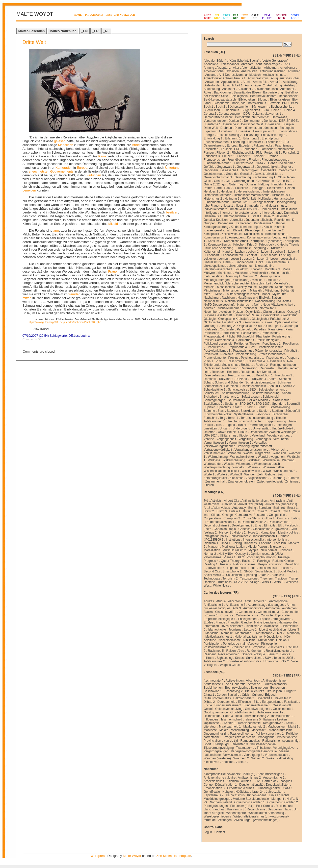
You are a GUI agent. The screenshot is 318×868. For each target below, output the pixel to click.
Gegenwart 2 (245, 167)
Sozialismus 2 (213, 404)
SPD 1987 (263, 404)
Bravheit (274, 103)
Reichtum (218, 372)
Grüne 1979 (284, 181)
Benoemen (278, 688)
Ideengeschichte (264, 202)
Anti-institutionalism (255, 501)
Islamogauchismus (236, 216)
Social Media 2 (288, 571)
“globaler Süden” (215, 61)
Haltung (264, 184)
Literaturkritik (264, 266)
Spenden (278, 404)
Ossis (258, 326)
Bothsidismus (257, 103)
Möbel (266, 294)
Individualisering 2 (257, 716)
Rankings (263, 561)
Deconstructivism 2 (216, 525)
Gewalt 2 (246, 174)
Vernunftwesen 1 (215, 443)
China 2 (262, 511)
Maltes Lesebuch (32, 31)
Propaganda (266, 737)
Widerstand (244, 464)
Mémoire (227, 633)
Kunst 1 (228, 252)
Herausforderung (249, 191)
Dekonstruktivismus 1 (267, 114)
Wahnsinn (279, 453)
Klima (103, 156)
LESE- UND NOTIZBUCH (121, 15)
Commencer (247, 612)
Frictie (208, 705)
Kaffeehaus (226, 223)
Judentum (252, 220)
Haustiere (241, 188)
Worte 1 (209, 474)
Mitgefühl (256, 291)
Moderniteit (259, 730)
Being (252, 508)
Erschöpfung (270, 138)
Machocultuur (277, 727)
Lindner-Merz (245, 262)
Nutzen (238, 312)
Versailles (260, 443)
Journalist (237, 220)
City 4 (286, 511)
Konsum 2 (215, 241)
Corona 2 (210, 114)
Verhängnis (263, 439)
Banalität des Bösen (247, 92)
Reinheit (233, 372)
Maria (286, 269)
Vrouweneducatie (276, 755)
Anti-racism (277, 501)
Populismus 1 (272, 344)
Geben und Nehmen (282, 163)
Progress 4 (211, 561)
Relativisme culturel (279, 651)
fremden (74, 294)
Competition (277, 515)
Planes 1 (230, 557)
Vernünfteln (281, 439)
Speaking (251, 575)
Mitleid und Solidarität (279, 291)
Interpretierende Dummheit (280, 213)
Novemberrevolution (217, 312)
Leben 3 (280, 252)
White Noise (221, 586)
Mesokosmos (226, 287)
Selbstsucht (211, 393)
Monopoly (294, 633)
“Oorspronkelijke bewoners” (222, 774)
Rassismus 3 (236, 809)
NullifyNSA (226, 554)
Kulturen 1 (278, 248)
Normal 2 (210, 554)
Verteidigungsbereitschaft (255, 446)
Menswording (240, 730)
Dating (296, 518)
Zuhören (293, 478)
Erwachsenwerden (216, 142)
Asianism (233, 781)
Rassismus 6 (276, 361)
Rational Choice (283, 561)
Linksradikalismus (241, 266)
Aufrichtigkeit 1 (233, 85)
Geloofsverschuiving (229, 709)
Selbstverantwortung (266, 393)
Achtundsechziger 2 (269, 64)
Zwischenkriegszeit (270, 481)
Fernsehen (250, 149)
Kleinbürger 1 (254, 230)
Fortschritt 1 (272, 153)
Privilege (284, 557)
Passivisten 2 (250, 333)
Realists (226, 564)
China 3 (275, 511)
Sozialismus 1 (282, 400)
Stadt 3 (262, 407)
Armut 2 (275, 82)
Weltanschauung (234, 460)
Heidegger (258, 188)
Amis (248, 601)
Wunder (250, 474)
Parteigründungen (216, 806)
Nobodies (286, 550)
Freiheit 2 (244, 156)
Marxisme (212, 633)
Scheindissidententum (260, 382)
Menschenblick (214, 283)
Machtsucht (272, 269)
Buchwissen (212, 110)
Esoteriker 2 (274, 142)
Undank (225, 428)
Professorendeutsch (272, 354)
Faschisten (211, 149)
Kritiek (290, 723)
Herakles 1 (211, 191)
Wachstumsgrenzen (257, 453)
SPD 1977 (246, 404)
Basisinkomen (213, 688)
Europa (82, 168)
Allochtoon (253, 681)
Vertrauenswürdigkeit (218, 450)
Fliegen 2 (223, 153)
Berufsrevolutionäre (263, 96)
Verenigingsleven (285, 748)
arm (56, 231)
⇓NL (296, 56)
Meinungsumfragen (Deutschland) (227, 280)
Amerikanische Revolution (221, 71)
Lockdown (242, 269)
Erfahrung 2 (251, 138)
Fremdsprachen (214, 160)
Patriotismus (270, 333)
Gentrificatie (212, 792)
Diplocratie (283, 615)
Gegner (286, 167)
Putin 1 (208, 361)
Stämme (209, 411)
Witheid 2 (258, 758)
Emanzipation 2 (287, 131)
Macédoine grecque (217, 799)
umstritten (210, 428)
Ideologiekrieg (287, 202)
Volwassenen (232, 755)
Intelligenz (210, 213)
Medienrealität (280, 273)
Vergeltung (246, 439)
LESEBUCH (245, 17)
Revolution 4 (216, 568)
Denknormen (253, 121)
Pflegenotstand (214, 336)
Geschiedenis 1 (283, 709)
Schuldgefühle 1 (215, 390)
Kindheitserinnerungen (246, 227)
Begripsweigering (237, 688)
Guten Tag (236, 184)
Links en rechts (279, 795)
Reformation (249, 368)
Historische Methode (217, 195)
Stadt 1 (250, 407)
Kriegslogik (267, 245)
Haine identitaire (265, 622)
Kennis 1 (230, 723)
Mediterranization (233, 547)
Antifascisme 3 (235, 605)
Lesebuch (81, 336)
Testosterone (249, 578)
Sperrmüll (293, 404)
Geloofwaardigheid (258, 709)
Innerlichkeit (270, 209)
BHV (257, 781)
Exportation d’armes (241, 788)
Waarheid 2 (241, 758)
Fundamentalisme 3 (257, 705)
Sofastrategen (251, 397)
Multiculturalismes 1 (219, 637)
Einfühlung (226, 131)
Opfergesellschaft (287, 322)
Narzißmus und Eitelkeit (254, 298)
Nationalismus (213, 301)
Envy (258, 525)
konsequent (237, 237)
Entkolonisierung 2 (229, 135)
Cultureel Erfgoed (264, 695)
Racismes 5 (216, 651)
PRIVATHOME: (94, 15)
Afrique (221, 601)
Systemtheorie (244, 414)
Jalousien (283, 216)
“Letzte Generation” (275, 61)
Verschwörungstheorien (219, 446)
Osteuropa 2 (292, 326)
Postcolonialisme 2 (216, 647)
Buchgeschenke (282, 107)
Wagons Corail (230, 665)
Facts (207, 529)
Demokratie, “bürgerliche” (252, 117)
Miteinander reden (235, 291)
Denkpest (270, 121)
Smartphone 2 (232, 571)
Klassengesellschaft (217, 230)
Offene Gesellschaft (219, 315)
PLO (241, 557)
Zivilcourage (242, 820)
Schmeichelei (213, 386)
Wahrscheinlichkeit (243, 457)
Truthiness (225, 582)
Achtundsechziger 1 (271, 774)
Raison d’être (235, 651)
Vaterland (258, 436)
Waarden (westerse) (217, 758)
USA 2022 (241, 582)
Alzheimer (271, 68)
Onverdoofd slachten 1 (249, 802)
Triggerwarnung (276, 421)
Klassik (238, 230)
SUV (268, 658)
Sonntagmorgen (214, 400)
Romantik (210, 379)
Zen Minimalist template (174, 856)
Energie (209, 135)
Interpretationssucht (246, 213)
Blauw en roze (255, 691)
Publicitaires (276, 647)
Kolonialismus (253, 234)
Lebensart (212, 255)
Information (211, 626)
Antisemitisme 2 (274, 778)
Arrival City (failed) (251, 504)
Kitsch (268, 227)
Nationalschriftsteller (239, 301)
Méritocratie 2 (265, 633)
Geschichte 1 (288, 170)
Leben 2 (267, 252)
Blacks (208, 612)
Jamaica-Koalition (216, 220)
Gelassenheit (229, 170)
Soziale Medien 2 (259, 400)
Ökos (269, 322)
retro (250, 375)
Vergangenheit (226, 439)
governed (282, 529)
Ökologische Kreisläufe (234, 319)
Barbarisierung (273, 92)
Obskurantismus (274, 312)
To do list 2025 (283, 658)
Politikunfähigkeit (268, 340)
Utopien (244, 436)
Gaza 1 (288, 788)
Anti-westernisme (274, 681)
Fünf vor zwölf (244, 163)
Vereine (209, 439)
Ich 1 (247, 202)
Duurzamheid (226, 702)
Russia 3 (285, 568)
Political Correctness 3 (219, 340)
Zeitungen (94, 175)
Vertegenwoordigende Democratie (254, 751)
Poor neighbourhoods (261, 557)
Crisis (246, 695)
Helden (290, 188)
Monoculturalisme (281, 730)
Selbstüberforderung (236, 393)
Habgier (228, 792)
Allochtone (235, 601)
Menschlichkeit (261, 283)
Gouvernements (62, 171)
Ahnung (209, 68)
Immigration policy (216, 536)
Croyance (227, 615)
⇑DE (277, 496)
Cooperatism (212, 518)
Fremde (273, 156)
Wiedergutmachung (217, 467)
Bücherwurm (260, 107)
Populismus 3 (217, 347)
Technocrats (212, 578)
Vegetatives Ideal (279, 436)
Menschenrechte (238, 283)
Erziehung (238, 142)
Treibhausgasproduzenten (245, 421)
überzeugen (284, 425)
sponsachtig (290, 741)
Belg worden (259, 688)
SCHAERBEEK (282, 17)
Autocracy (239, 508)
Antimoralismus (258, 78)
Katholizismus (235, 795)
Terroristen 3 (240, 744)
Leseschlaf (288, 259)
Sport (207, 744)
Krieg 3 (252, 245)
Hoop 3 (228, 716)
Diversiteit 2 (283, 698)
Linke (260, 262)
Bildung (262, 100)
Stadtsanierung (280, 407)
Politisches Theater (247, 344)
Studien (264, 411)
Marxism (214, 547)
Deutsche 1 (213, 124)
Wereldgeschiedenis (217, 816)
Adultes (209, 601)
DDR (247, 114)
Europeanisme (272, 702)
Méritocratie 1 (245, 633)
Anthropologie (278, 601)
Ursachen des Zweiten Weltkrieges (273, 432)
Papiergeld (244, 329)
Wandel (263, 457)
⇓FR (287, 56)
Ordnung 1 (211, 326)
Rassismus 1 (236, 361)
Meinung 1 (233, 276)
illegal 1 (228, 206)
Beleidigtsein (239, 96)
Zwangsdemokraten (241, 481)
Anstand (211, 75)
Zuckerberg (277, 478)
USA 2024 (210, 436)
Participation (212, 644)
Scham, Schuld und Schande (223, 382)
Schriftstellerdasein (253, 386)
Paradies (260, 329)
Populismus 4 (238, 347)
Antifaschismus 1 (274, 75)
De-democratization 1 (220, 522)
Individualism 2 (241, 536)
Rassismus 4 (256, 361)
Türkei (242, 425)
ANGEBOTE (208, 17)
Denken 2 (235, 121)
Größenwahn (265, 181)
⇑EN (287, 596)
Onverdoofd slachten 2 (283, 802)
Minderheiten (284, 287)
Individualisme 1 (282, 716)
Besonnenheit (288, 96)
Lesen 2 (249, 259)
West (207, 586)
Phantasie (263, 336)
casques (286, 781)
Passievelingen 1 (241, 734)
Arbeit (136, 145)
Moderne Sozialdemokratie (251, 799)
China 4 (290, 110)
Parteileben (211, 333)
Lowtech (257, 269)
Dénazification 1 (226, 785)
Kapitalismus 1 (264, 223)
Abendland (211, 64)
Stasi (221, 411)
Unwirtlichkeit (227, 432)
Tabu (288, 809)
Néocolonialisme (230, 640)
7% (206, 501)
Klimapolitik (211, 234)
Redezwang (230, 368)
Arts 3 (237, 608)
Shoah (286, 393)
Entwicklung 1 (213, 138)
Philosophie (269, 644)
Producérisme (241, 647)
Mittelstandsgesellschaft (243, 294)
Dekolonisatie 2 (244, 698)
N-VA (290, 799)
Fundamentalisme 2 (228, 705)
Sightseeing (224, 658)
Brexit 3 (222, 511)
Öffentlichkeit (270, 315)
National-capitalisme (248, 637)
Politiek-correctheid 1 (270, 734)
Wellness (214, 460)
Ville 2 (285, 661)
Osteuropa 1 (273, 326)
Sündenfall (293, 411)
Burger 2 (290, 691)
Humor (236, 202)
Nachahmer (211, 298)
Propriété (259, 647)
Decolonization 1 (280, 522)
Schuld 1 (274, 386)
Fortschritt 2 (291, 153)
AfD (287, 64)
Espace (265, 619)
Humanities (268, 533)
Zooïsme (228, 762)
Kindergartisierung (216, 227)
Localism (280, 543)
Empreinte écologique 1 (220, 619)
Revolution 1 (264, 375)
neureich (209, 308)
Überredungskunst (261, 425)
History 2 (240, 533)
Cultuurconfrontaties (217, 698)
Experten (245, 146)
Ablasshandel (230, 64)
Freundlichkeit (237, 160)
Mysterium (279, 294)
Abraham (247, 64)
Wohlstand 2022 (284, 471)
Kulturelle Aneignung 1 (221, 248)
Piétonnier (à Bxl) (242, 806)
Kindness (250, 543)
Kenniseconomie (249, 723)
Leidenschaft (268, 255)
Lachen (240, 252)
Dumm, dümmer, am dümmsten (256, 128)
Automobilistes (253, 608)
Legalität (251, 255)
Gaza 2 (261, 163)
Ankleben (294, 71)
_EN (84, 31)
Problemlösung (246, 354)
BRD (285, 103)
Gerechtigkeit (249, 170)
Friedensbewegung (275, 160)
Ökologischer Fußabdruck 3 (222, 322)
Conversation (290, 612)
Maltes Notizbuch (63, 31)
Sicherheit (210, 397)
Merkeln (209, 287)
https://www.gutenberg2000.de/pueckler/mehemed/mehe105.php (65, 322)
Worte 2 (222, 474)
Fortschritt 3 (212, 156)
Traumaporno (245, 748)
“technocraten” (213, 681)
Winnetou (239, 467)
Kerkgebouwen (273, 723)
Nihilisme (249, 640)
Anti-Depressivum (231, 75)
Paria (289, 329)
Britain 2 (249, 511)
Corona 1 (212, 615)
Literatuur (210, 727)
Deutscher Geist (252, 124)
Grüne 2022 (212, 184)
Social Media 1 (265, 571)
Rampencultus (250, 741)
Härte (218, 188)
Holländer (265, 199)
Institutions (233, 540)
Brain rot (279, 508)
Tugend (230, 425)
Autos (208, 92)
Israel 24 (258, 792)
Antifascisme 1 (214, 605)
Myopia (254, 550)
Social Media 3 (214, 575)
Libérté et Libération (273, 630)
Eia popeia (287, 128)
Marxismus (225, 273)
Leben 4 (293, 252)
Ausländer (244, 89)
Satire (272, 379)
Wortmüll (236, 474)
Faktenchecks (263, 146)
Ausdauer (229, 89)
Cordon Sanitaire (228, 695)
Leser (274, 259)
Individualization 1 (265, 536)
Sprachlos (224, 407)
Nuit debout (266, 640)
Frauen (113, 271)
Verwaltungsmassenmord (251, 450)
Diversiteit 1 (265, 698)
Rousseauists (268, 568)
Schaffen (285, 379)
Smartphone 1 (229, 397)
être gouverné (282, 619)
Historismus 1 (281, 195)
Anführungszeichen (272, 71)
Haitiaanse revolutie (270, 712)
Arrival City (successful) (281, 504)
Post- (253, 347)
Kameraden (64, 168)
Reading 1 (211, 564)
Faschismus (283, 146)
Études (208, 622)
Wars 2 (279, 582)
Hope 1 (253, 533)
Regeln (283, 368)
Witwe (267, 471)
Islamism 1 (211, 543)
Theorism (266, 578)
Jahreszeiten (275, 792)
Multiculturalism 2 (234, 550)
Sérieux (273, 654)
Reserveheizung (215, 375)
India (239, 716)
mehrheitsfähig (214, 276)
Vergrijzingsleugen (216, 751)
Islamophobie (217, 630)
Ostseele (211, 329)
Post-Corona (265, 806)
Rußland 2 (242, 379)
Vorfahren (234, 453)
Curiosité (267, 615)
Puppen (292, 358)
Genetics (244, 529)
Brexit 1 (292, 508)
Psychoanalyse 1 (253, 358)
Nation (276, 298)
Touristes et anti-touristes (244, 661)
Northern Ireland (221, 802)
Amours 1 (260, 601)
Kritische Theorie (288, 245)
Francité (233, 622)
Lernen (223, 259)
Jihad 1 (226, 543)
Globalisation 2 (263, 529)
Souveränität (236, 400)
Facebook (291, 525)
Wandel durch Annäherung (266, 813)
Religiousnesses (244, 564)
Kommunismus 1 (276, 234)
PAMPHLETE (267, 17)
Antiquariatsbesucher (285, 78)
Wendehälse (271, 460)
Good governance (216, 712)
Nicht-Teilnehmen (230, 308)
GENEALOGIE (295, 17)
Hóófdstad (242, 792)
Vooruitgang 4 (253, 755)
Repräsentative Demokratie (259, 372)
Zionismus (237, 478)
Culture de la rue (247, 615)
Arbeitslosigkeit (214, 781)
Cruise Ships (251, 518)
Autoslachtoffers (276, 684)
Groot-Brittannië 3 (242, 712)
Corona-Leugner (230, 114)
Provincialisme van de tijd (221, 741)
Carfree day (270, 781)
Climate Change (222, 515)
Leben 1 (253, 252)
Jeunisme (235, 630)
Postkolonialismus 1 (272, 347)
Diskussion (273, 124)
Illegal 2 (241, 206)
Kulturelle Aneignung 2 (253, 248)
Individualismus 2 (215, 209)
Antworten (212, 82)
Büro (266, 110)
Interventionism (277, 540)
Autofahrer (287, 89)
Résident (210, 654)
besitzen (172, 212)
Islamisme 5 (253, 719)
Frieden (254, 160)
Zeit (280, 474)
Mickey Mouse (247, 287)
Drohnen (226, 128)
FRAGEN (236, 17)
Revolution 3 (284, 375)
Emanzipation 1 (264, 131)
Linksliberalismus (277, 262)
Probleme (227, 354)
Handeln (277, 184)
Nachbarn (228, 298)
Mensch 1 (258, 280)
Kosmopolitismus (219, 245)
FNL (259, 153)
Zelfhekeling (285, 758)
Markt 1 (293, 727)
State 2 (264, 575)
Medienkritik (260, 273)
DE (71, 336)
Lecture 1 (250, 630)
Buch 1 (208, 107)
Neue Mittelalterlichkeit (278, 305)
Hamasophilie (288, 622)
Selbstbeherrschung (272, 390)
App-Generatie (235, 684)
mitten (27, 298)
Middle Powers (258, 547)
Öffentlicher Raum (247, 315)
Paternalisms (212, 557)
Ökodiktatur (289, 315)
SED (253, 390)
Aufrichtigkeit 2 (255, 85)
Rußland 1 (226, 379)
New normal (269, 550)
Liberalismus (212, 262)
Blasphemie (222, 103)
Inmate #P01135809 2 (244, 209)
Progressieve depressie (240, 737)
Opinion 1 (283, 640)
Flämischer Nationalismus (277, 149)
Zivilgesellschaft (257, 478)
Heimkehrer (275, 188)
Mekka (224, 730)
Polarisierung (281, 336)
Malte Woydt (132, 856)
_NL (106, 31)
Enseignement (248, 619)
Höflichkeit (249, 199)
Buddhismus (231, 110)
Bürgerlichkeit (251, 110)
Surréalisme (254, 658)
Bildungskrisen (280, 100)
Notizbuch (211, 769)
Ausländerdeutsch (266, 89)
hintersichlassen (274, 191)
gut (224, 184)
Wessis (229, 464)
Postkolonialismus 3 (217, 351)
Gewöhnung (243, 177)
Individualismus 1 (275, 206)
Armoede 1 (255, 684)
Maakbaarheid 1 (230, 727)
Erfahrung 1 (233, 138)
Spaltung (231, 404)
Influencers (211, 719)
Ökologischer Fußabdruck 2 (270, 319)
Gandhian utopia (225, 529)
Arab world (229, 504)
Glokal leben (286, 177)
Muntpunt (278, 799)
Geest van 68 (282, 705)
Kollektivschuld (232, 234)
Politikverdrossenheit (218, 344)
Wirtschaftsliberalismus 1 (250, 816)
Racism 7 (248, 561)
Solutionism (234, 575)
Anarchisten (249, 71)
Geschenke (269, 170)
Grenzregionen (244, 181)
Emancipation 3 (214, 788)
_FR (96, 31)
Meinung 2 (250, 276)
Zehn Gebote (266, 474)
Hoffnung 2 (232, 199)
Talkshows (263, 414)
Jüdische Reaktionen (275, 220)
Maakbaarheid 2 (254, 727)
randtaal (219, 809)
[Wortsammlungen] (266, 820)
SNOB (248, 571)
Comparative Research (251, 515)
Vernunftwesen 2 (240, 443)
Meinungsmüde (270, 276)
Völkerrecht (279, 450)
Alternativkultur (251, 68)
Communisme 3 (268, 612)
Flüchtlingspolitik (243, 153)
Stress (239, 658)
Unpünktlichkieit (282, 428)
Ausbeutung (212, 89)
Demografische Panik (218, 117)
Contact (220, 832)
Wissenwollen (251, 471)
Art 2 (207, 508)
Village (255, 582)
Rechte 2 (262, 365)
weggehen (277, 457)
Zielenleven (211, 762)
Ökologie (210, 319)
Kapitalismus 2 (214, 795)
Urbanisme (271, 661)
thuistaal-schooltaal (263, 744)
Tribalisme (264, 748)
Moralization (212, 550)
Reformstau (268, 368)
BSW (294, 103)
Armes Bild (260, 82)
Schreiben (231, 386)
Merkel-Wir (281, 283)
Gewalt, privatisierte (268, 174)
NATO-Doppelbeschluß (219, 305)
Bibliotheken (247, 100)
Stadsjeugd (221, 744)
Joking (237, 543)
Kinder (281, 223)
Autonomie (272, 608)
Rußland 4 (259, 379)
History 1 (225, 533)
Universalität (261, 428)
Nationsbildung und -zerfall (273, 301)
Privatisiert (211, 354)
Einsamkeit (243, 131)
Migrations (277, 547)
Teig (222, 418)
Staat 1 (238, 407)
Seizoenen (275, 809)
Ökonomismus (253, 322)
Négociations (273, 637)
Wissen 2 (254, 467)
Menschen (66, 145)
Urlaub (243, 432)
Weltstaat (254, 460)
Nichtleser (250, 308)
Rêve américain (229, 654)
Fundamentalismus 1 (218, 163)
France (220, 622)
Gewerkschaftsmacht (218, 177)
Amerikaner (288, 68)
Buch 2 (220, 107)
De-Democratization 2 (251, 522)
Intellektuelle (289, 209)
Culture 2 (268, 518)
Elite (256, 702)
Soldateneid (271, 397)
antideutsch (253, 75)
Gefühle (209, 167)
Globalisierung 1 (264, 177)
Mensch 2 (274, 280)
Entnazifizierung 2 (273, 135)
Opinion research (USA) (267, 554)
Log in (208, 832)
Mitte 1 (208, 294)
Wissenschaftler (273, 467)
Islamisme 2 (254, 626)
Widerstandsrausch (267, 464)
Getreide (232, 174)
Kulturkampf (212, 252)
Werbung (288, 460)
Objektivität (253, 312)
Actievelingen (235, 681)
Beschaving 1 (213, 691)
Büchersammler (238, 107)
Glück (208, 181)
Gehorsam (211, 170)
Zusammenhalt (215, 481)
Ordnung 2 (228, 326)
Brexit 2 (209, 511)
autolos (246, 781)
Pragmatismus (243, 351)
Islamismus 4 (213, 216)
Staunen (233, 411)
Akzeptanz (224, 68)
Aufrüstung (275, 85)
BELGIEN (217, 17)
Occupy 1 (242, 554)
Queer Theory (230, 561)
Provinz (233, 358)
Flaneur (209, 153)
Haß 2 (229, 188)
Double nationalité (251, 785)
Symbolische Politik (218, 414)
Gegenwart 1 (226, 167)
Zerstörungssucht (215, 478)
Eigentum (210, 131)
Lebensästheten (232, 255)
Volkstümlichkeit (214, 453)
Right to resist (237, 568)
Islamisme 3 (272, 626)
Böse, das (239, 103)
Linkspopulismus (215, 266)
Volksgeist (210, 665)
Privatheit (291, 351)
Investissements (232, 626)
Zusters (241, 762)
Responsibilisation (270, 564)
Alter (236, 68)
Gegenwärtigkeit (268, 167)
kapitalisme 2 (213, 723)
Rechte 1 (247, 365)
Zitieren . (210, 485)
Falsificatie (291, 702)
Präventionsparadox (268, 351)
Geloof (208, 709)
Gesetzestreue (214, 174)
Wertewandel (213, 464)
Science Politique (253, 654)
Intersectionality (254, 540)
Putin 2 (220, 361)
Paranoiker (276, 329)
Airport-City (231, 501)
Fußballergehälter (269, 788)
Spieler (210, 407)
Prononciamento (215, 358)
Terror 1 (233, 418)
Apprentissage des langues (266, 605)
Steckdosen (248, 411)
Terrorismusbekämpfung (257, 418)
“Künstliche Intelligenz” (244, 61)
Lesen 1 (236, 259)
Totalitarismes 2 (214, 661)
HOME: (78, 15)
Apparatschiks (231, 82)
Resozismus (236, 375)
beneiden (29, 190)
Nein (257, 305)
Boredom (265, 508)
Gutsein (250, 184)
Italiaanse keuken (275, 719)
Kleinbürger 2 (275, 230)
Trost (219, 425)
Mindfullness (212, 291)
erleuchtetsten (39, 171)
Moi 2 (281, 633)
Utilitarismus (228, 436)
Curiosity (283, 518)
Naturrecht (244, 305)
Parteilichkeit (230, 333)
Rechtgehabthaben (283, 365)
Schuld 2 (289, 386)
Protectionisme (287, 737)
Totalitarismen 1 (214, 421)
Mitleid (113, 224)
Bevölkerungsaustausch (220, 100)
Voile (295, 661)
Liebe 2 (228, 262)
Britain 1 (235, 511)
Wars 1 (267, 582)
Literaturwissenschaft (218, 269)
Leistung (285, 255)
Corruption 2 (232, 518)
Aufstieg (290, 85)
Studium (277, 411)
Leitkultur (210, 259)
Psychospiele (275, 358)
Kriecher (239, 245)
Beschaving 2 (233, 691)
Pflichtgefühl (245, 336)
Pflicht (231, 336)
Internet (225, 213)
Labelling (265, 543)
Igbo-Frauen (212, 206)
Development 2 (242, 525)
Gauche (246, 622)
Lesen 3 (263, 259)
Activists (216, 501)
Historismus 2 (213, 199)
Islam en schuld (232, 719)
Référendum (255, 651)
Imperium (255, 206)
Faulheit (226, 149)
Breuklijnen (274, 691)
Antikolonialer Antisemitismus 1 (224, 78)
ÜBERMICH (227, 17)
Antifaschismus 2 (249, 778)
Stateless (278, 575)
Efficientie (245, 702)
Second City (212, 571)
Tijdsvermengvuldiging (219, 748)
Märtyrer (209, 273)
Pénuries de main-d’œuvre (241, 644)
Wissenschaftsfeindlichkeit (221, 471)
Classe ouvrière (226, 612)
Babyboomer (223, 92)
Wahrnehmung (218, 457)
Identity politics (288, 533)
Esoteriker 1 (255, 142)
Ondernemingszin (216, 734)
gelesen (60, 141)
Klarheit (280, 227)
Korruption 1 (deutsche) (266, 241)
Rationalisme (271, 741)
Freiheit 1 (228, 156)
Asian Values (221, 508)
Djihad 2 (209, 702)
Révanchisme (256, 809)
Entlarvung (251, 135)
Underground (241, 428)
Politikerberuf (245, 340)
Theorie (281, 418)
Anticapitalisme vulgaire (220, 778)
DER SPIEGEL (289, 121)
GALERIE (255, 17)
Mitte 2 (220, 294)
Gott (229, 181)
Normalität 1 (268, 308)
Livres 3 (294, 630)
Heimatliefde (212, 716)
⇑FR (296, 676)
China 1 (276, 110)
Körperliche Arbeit (236, 241)
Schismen (284, 382)
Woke (270, 758)
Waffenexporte (236, 813)
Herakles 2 (228, 191)
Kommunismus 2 (215, 237)
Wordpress (99, 856)
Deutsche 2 (231, 124)
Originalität (245, 326)
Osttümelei (227, 329)
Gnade (219, 181)
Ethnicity (270, 525)
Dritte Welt (34, 42)
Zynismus (292, 481)
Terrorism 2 (230, 578)
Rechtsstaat (212, 368)
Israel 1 (257, 216)
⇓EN (277, 56)
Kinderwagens (257, 795)
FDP (237, 149)
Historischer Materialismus (252, 195)
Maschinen (242, 273)
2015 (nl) (249, 774)
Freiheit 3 (259, 156)
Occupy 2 (294, 312)
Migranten (266, 287)
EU (280, 525)
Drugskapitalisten (278, 785)
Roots (252, 568)
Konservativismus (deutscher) (267, 237)
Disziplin (288, 124)
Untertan (209, 432)
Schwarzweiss (237, 390)
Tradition (281, 578)
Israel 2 (269, 216)
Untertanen (173, 168)
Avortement (290, 608)
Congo (208, 785)
